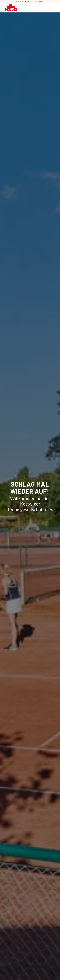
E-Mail (29, 2)
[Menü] (52, 8)
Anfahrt (20, 2)
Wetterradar (39, 2)
